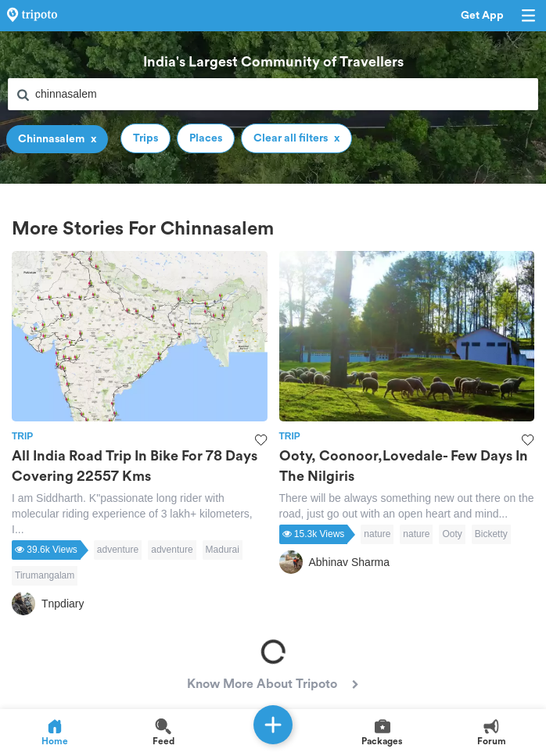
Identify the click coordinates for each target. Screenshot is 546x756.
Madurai (223, 550)
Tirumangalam (45, 575)
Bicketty (491, 534)
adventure (118, 550)
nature (377, 534)
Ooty (452, 534)
